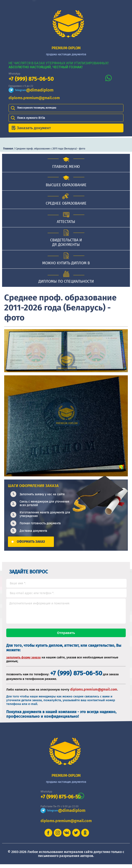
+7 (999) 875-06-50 (31, 79)
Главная (8, 149)
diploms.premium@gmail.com (34, 98)
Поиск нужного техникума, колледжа (37, 108)
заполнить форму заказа (23, 661)
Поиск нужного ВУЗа (31, 118)
